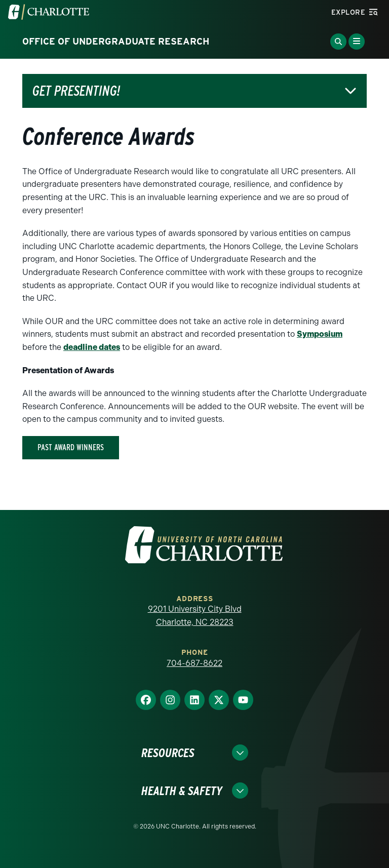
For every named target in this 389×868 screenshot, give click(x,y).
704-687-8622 (194, 663)
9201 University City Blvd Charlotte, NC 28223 (195, 616)
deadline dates (92, 347)
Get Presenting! (76, 91)
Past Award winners (71, 447)
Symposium (320, 334)
